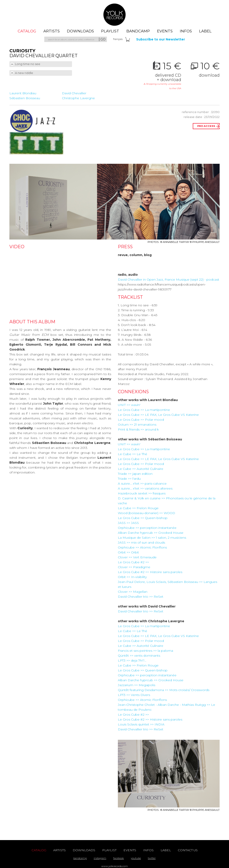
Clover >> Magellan (133, 592)
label (205, 31)
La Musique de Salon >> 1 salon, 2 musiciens (152, 538)
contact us (188, 850)
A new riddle (24, 73)
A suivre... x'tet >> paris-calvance (142, 483)
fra (118, 39)
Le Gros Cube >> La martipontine (144, 410)
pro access (206, 126)
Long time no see (28, 64)
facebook (119, 858)
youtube (136, 858)
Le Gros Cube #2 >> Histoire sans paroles (150, 572)
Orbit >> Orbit (128, 552)
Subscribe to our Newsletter (161, 39)
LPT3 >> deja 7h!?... (132, 660)
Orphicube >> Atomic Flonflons (142, 547)
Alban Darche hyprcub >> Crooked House (151, 533)
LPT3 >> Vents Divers (134, 695)
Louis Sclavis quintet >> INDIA (141, 724)
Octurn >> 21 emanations (137, 425)
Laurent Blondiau (23, 93)
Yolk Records (114, 15)
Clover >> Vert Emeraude (137, 557)
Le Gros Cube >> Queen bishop (143, 518)
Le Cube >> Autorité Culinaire (141, 469)
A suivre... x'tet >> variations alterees (145, 488)
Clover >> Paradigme (134, 567)
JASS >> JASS (128, 523)
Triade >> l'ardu (129, 479)
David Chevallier (74, 93)
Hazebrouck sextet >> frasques (142, 493)
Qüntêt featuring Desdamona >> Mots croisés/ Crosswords (164, 690)
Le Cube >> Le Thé (133, 454)
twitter (152, 858)
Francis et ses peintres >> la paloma (145, 651)
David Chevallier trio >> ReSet (141, 597)
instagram (100, 858)
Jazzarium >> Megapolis (137, 685)
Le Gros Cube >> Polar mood (141, 420)
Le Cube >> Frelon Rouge (138, 508)
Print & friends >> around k (138, 429)
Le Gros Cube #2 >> (133, 562)
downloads (80, 31)
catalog (27, 31)
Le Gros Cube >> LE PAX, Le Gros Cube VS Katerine (158, 415)
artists (52, 31)
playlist (110, 31)
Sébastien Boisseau (25, 98)
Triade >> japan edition (135, 474)
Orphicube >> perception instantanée (147, 528)
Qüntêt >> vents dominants (139, 656)
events (165, 31)
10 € (201, 69)
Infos (186, 31)
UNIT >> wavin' (129, 405)
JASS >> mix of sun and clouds (141, 542)
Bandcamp (138, 31)
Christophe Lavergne (78, 98)
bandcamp (80, 858)
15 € (162, 76)
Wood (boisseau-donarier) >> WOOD (146, 513)
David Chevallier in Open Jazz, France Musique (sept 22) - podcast (169, 280)
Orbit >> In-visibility (132, 577)
